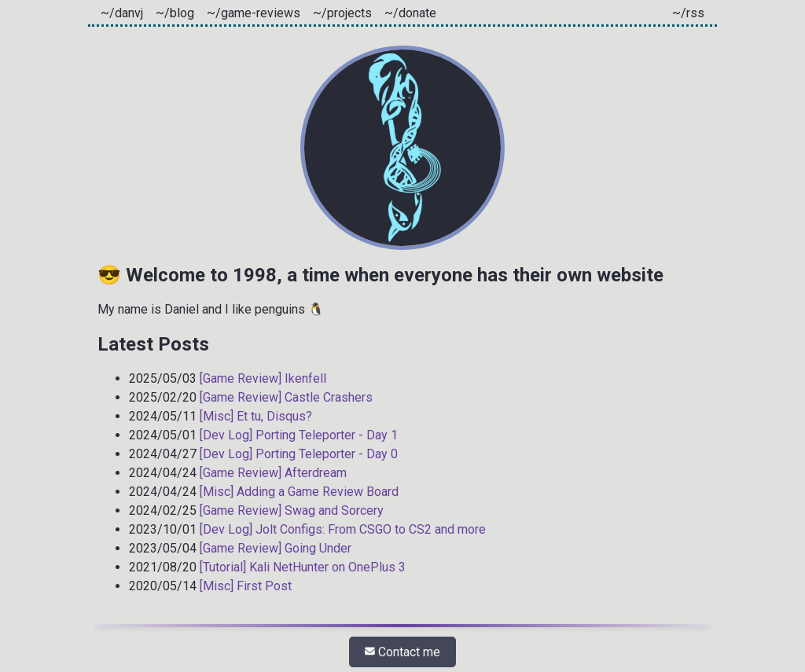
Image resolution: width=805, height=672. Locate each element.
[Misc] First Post (246, 586)
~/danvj (122, 13)
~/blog (175, 13)
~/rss (688, 13)
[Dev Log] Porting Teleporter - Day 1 (299, 435)
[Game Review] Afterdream (273, 473)
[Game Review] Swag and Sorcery (292, 510)
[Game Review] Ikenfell (263, 378)
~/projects (342, 13)
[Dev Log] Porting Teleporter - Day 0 (299, 454)
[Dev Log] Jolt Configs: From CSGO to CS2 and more (343, 529)
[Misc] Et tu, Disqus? (256, 416)
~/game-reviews (254, 13)
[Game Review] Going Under (276, 548)
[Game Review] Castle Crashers (286, 397)
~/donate (410, 13)
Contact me (402, 652)
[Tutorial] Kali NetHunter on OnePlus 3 (303, 567)
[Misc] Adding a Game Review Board (299, 492)
